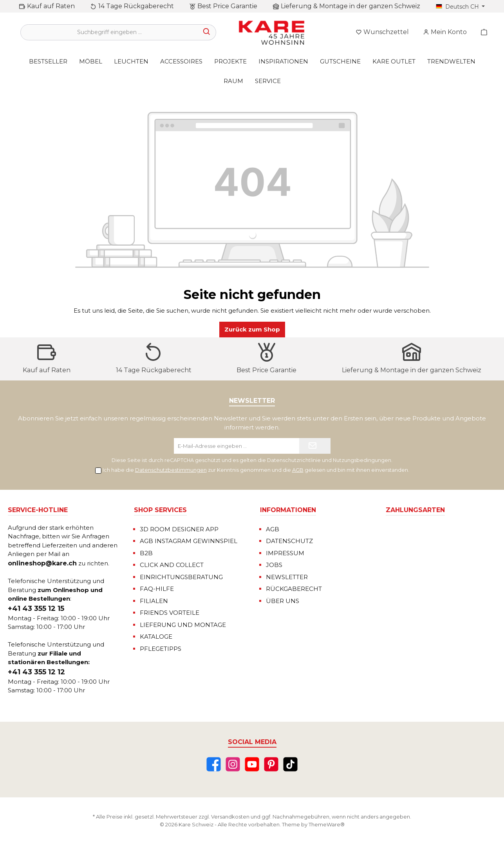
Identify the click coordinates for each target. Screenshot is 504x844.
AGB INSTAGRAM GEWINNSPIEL (189, 541)
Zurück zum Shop (252, 329)
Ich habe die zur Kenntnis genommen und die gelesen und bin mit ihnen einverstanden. (256, 470)
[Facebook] (214, 764)
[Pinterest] (271, 764)
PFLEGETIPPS (161, 649)
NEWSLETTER (287, 577)
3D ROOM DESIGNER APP (179, 529)
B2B (146, 553)
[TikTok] (290, 764)
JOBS (274, 565)
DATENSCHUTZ (289, 541)
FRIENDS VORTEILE (170, 613)
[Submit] (315, 446)
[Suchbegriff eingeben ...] (109, 32)
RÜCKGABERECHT (294, 589)
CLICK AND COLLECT (172, 565)
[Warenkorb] (482, 32)
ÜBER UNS (283, 601)
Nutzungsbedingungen (362, 460)
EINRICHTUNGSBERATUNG (181, 577)
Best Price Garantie (227, 6)
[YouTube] (252, 764)
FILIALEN (154, 601)
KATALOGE (156, 637)
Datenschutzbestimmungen (171, 470)
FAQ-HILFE (157, 589)
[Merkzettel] (382, 32)
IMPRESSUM (285, 553)
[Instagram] (233, 764)
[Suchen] (207, 32)
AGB (298, 470)
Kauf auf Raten (51, 6)
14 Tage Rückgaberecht (136, 6)
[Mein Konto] (445, 32)
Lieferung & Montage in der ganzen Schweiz (350, 6)
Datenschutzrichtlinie (294, 460)
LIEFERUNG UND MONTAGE (183, 625)
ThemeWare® (327, 824)
